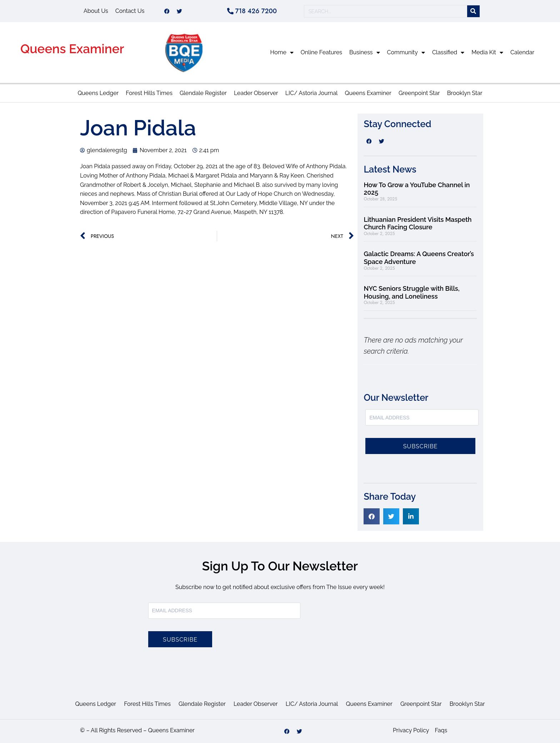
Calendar (522, 52)
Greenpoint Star (419, 93)
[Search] (473, 11)
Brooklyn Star (465, 93)
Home (282, 53)
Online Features (321, 52)
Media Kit (487, 53)
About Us (96, 11)
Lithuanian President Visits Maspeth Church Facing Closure (417, 223)
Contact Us (130, 11)
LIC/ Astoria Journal (312, 93)
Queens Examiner (72, 49)
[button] (372, 516)
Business (365, 53)
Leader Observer (256, 93)
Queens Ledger (98, 93)
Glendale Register (203, 93)
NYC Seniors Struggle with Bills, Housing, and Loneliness (411, 292)
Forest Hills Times (149, 93)
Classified (448, 53)
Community (406, 53)
